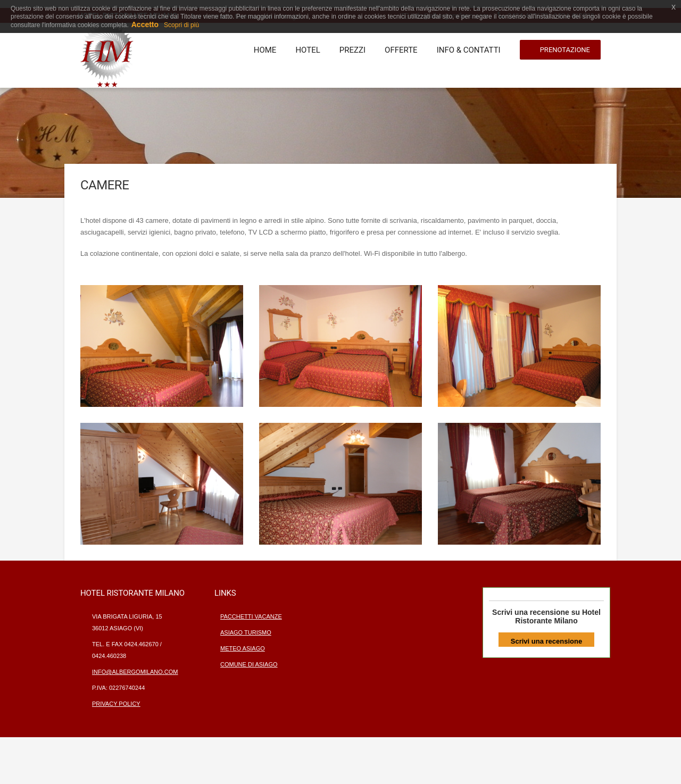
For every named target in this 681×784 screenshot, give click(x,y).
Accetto (145, 24)
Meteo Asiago (243, 648)
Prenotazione (565, 50)
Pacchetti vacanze (251, 616)
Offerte (401, 50)
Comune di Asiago (249, 664)
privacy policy (116, 704)
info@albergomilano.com (135, 672)
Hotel (308, 50)
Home (265, 50)
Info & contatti (469, 50)
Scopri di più (181, 25)
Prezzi (352, 50)
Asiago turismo (246, 632)
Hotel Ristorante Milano (558, 616)
